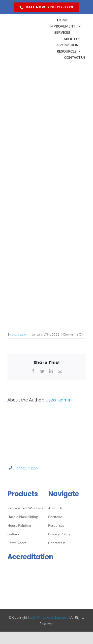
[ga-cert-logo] (26, 585)
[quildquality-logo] (67, 570)
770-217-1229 (27, 468)
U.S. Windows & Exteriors (49, 617)
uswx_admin (20, 334)
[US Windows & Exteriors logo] (26, 19)
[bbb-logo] (26, 570)
